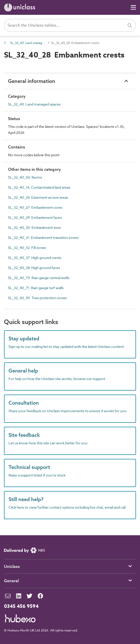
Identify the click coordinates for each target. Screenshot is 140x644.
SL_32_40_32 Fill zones (27, 248)
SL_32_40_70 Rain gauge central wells (39, 278)
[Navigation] (133, 7)
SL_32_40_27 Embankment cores (35, 207)
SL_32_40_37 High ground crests (35, 258)
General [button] (11, 581)
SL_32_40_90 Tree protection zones (37, 298)
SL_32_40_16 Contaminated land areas (39, 187)
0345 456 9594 (21, 606)
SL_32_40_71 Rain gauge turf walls (36, 288)
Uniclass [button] (12, 566)
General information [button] (32, 81)
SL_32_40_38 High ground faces (34, 268)
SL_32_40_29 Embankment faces (35, 217)
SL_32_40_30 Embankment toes (34, 227)
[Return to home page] (21, 7)
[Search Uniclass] (70, 25)
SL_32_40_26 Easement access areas (38, 197)
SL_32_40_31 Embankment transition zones (43, 237)
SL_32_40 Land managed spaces (28, 43)
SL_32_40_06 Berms (25, 177)
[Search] (130, 25)
